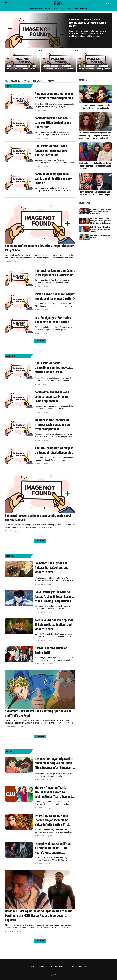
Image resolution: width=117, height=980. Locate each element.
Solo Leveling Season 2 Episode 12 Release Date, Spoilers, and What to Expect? (54, 625)
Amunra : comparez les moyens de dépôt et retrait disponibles (54, 96)
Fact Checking (59, 967)
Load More (40, 341)
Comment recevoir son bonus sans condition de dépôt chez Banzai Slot (53, 123)
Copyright (74, 967)
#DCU (62, 8)
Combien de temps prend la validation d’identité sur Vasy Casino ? (53, 179)
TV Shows (51, 81)
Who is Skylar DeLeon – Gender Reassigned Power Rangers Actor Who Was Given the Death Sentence (101, 221)
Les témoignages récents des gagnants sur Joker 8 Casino (53, 320)
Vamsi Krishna (41, 584)
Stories (75, 8)
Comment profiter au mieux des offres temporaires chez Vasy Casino (40, 248)
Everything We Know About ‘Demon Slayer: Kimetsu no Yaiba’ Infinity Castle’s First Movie (52, 820)
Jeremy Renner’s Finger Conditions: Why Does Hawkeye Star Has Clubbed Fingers (95, 194)
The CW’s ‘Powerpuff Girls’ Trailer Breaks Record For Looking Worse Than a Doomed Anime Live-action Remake (53, 792)
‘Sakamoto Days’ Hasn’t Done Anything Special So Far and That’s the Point (38, 714)
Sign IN (109, 3)
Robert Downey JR (36, 8)
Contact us (33, 967)
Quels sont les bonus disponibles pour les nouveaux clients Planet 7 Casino (22, 67)
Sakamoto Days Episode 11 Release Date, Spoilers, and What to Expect (52, 568)
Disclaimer (49, 967)
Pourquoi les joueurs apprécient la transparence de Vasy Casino (55, 273)
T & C (67, 967)
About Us (41, 967)
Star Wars (48, 8)
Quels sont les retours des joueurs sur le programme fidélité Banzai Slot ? (51, 151)
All (6, 81)
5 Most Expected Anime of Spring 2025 (51, 651)
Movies (27, 81)
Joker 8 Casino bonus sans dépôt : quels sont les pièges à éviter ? (55, 297)
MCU (56, 8)
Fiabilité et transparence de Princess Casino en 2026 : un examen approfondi (94, 67)
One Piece (84, 8)
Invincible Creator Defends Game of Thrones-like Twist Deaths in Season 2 (100, 229)
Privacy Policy (83, 967)
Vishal (39, 110)
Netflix (68, 8)
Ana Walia (40, 808)
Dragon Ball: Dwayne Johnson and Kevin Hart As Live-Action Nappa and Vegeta (94, 107)
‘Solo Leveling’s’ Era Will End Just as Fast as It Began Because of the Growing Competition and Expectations (55, 597)
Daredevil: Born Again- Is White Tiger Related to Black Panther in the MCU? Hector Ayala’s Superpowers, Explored (38, 916)
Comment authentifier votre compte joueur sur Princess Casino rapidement (58, 67)
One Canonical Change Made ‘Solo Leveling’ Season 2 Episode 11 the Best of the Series (88, 23)
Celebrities (16, 81)
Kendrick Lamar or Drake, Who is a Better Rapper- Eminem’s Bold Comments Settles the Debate (95, 166)
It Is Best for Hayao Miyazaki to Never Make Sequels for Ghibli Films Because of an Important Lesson (54, 763)
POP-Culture (38, 81)
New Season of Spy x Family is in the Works (100, 237)
